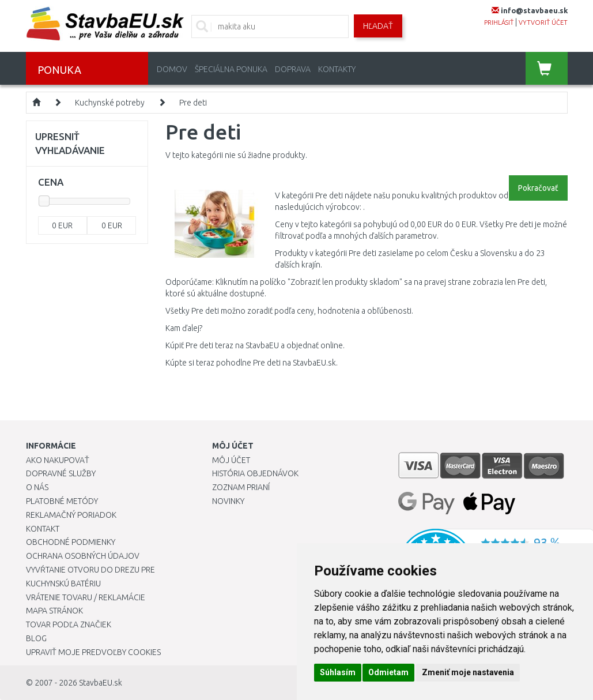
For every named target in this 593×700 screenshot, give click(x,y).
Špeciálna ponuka (231, 69)
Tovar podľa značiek (69, 624)
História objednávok (255, 473)
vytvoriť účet (543, 22)
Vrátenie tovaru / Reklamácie (86, 597)
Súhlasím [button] (338, 672)
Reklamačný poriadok (71, 515)
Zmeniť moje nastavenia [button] (468, 672)
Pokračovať (538, 188)
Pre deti (193, 103)
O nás (37, 487)
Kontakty (337, 69)
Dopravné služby (61, 473)
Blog (36, 638)
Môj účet (231, 460)
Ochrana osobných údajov (83, 556)
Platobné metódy (62, 501)
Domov (172, 69)
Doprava (293, 69)
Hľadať (378, 26)
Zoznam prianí (241, 487)
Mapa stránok (54, 611)
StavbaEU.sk (101, 683)
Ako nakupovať (58, 460)
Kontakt (43, 529)
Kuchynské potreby (110, 103)
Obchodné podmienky (71, 542)
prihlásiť (499, 22)
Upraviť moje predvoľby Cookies (93, 652)
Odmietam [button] (388, 672)
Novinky (228, 501)
